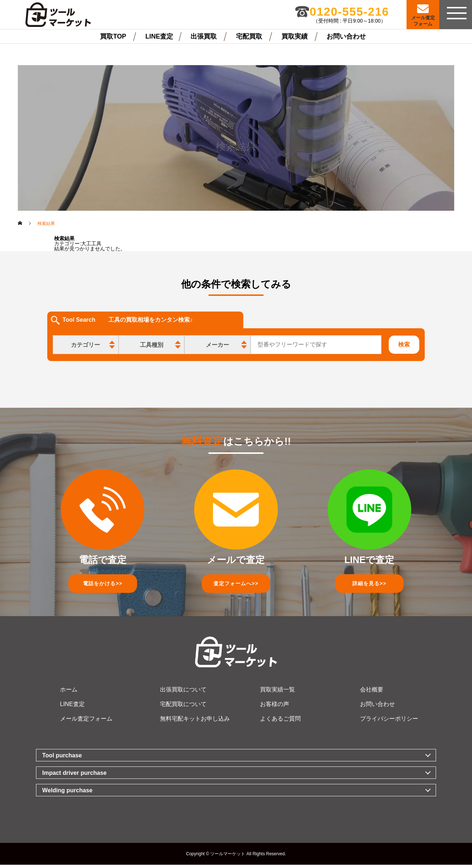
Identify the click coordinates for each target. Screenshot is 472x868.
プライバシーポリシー (389, 722)
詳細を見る (369, 585)
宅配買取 (249, 36)
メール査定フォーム (86, 722)
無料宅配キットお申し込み (195, 722)
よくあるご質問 (280, 722)
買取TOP (113, 36)
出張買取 (204, 36)
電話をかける (103, 585)
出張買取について (183, 693)
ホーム (69, 693)
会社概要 (372, 693)
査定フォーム (236, 585)
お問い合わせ (346, 36)
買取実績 (295, 36)
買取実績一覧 (277, 693)
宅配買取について (183, 707)
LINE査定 (159, 36)
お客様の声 (275, 707)
